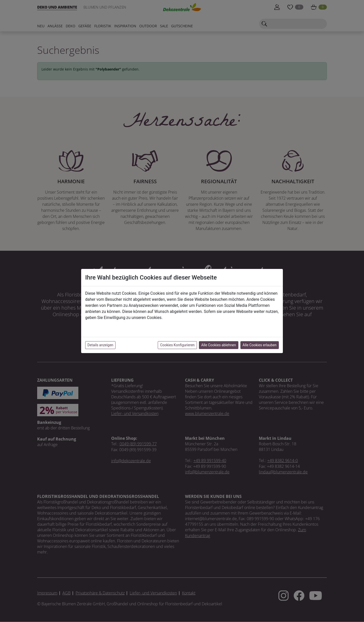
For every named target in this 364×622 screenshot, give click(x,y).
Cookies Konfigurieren (177, 345)
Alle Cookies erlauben (260, 345)
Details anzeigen (100, 345)
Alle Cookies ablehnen (219, 345)
